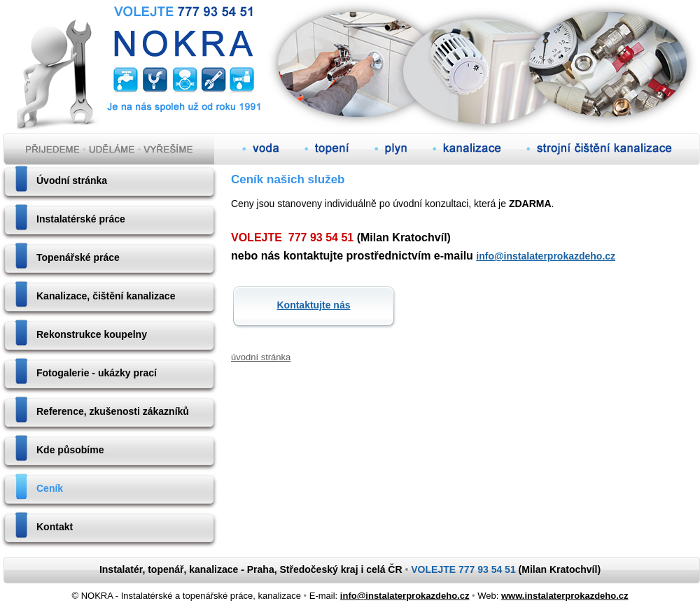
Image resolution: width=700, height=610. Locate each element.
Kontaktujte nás (313, 305)
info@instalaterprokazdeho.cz (546, 256)
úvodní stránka (261, 357)
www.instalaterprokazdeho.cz (565, 596)
